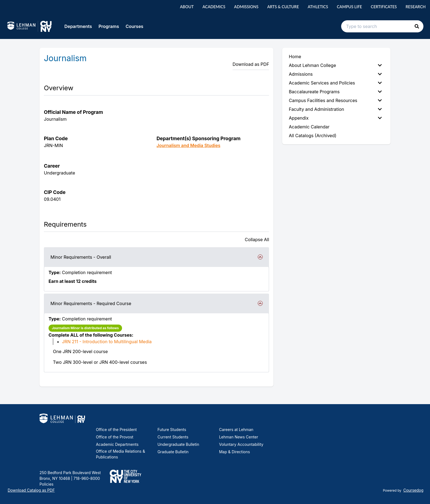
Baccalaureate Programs (335, 92)
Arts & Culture (283, 7)
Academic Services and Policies (335, 83)
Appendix (335, 118)
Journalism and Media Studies (189, 145)
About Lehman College (335, 65)
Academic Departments (117, 444)
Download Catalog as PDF (31, 490)
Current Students (173, 437)
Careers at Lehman (236, 430)
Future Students (172, 430)
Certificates (384, 7)
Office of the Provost (115, 437)
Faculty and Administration (335, 109)
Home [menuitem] (295, 57)
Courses (135, 26)
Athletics (318, 7)
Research (416, 7)
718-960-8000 (86, 478)
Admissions (246, 7)
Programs (109, 26)
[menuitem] (336, 65)
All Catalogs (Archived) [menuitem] (312, 136)
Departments (78, 26)
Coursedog (413, 490)
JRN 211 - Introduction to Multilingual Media (107, 342)
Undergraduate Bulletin (178, 444)
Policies (46, 484)
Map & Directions (235, 452)
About (187, 7)
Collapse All (257, 240)
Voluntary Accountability (241, 444)
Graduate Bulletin (173, 452)
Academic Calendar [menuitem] (309, 127)
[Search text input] (382, 26)
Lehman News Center (239, 437)
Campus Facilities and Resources (335, 100)
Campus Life (349, 7)
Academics (214, 7)
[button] (417, 26)
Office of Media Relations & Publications (121, 454)
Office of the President (116, 430)
